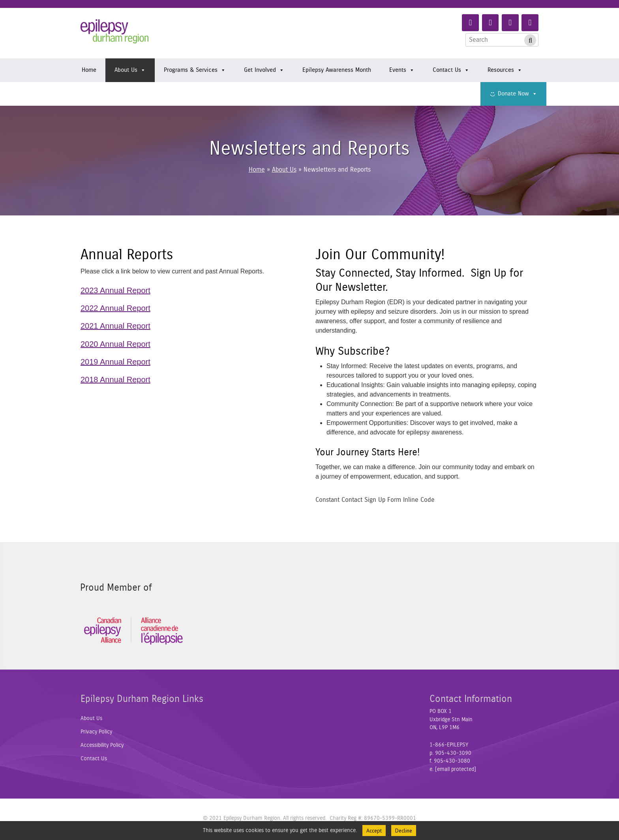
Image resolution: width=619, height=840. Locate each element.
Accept (374, 831)
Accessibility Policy (102, 745)
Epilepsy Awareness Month (337, 70)
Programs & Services (195, 70)
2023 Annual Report (115, 290)
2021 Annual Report (115, 326)
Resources (505, 70)
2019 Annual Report (115, 362)
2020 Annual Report (115, 344)
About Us (130, 70)
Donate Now (518, 94)
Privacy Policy (96, 732)
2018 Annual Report (115, 380)
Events (402, 70)
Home (89, 70)
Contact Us (451, 70)
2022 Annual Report (115, 308)
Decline (404, 831)
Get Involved (264, 70)
